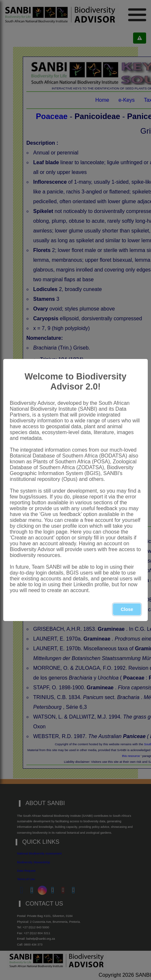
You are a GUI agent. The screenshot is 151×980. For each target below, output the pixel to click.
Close (127, 609)
